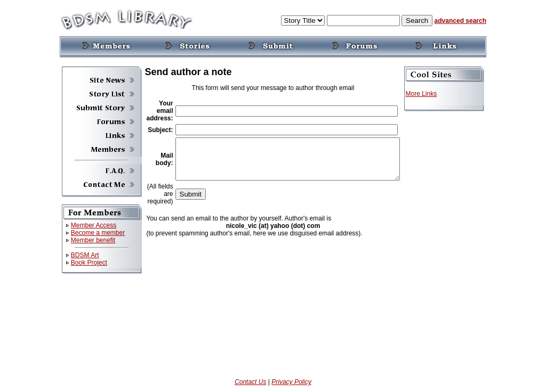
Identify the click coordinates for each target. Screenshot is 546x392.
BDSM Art (72, 255)
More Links (435, 94)
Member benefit (80, 240)
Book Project (76, 263)
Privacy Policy (291, 382)
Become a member (85, 233)
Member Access (80, 225)
